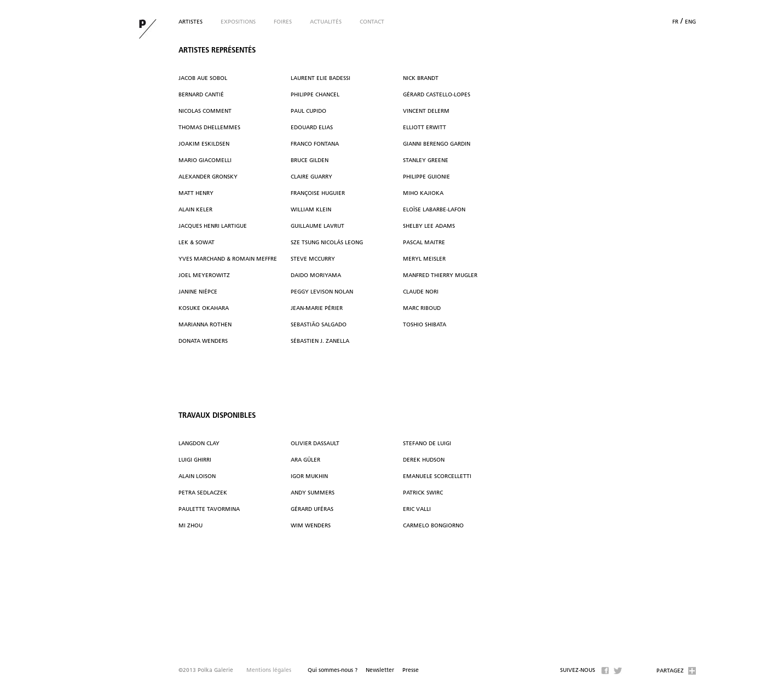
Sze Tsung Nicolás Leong (327, 243)
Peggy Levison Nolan (322, 292)
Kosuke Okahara (204, 309)
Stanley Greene (426, 161)
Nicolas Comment (205, 111)
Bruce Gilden (310, 161)
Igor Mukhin (309, 477)
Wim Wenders (311, 526)
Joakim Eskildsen (204, 144)
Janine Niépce (198, 292)
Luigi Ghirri (195, 460)
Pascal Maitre (424, 243)
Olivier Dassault (315, 444)
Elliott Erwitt (425, 128)
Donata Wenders (203, 341)
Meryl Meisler (424, 259)
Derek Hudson (424, 460)
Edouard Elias (312, 128)
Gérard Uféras (312, 510)
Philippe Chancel (315, 95)
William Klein (311, 210)
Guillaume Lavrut (318, 226)
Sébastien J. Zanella (320, 341)
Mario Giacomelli (205, 161)
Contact (372, 22)
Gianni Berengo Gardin (437, 144)
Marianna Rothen (205, 325)
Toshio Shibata (425, 325)
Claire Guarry (312, 177)
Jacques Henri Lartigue (213, 226)
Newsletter (380, 671)
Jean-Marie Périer (317, 309)
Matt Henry (196, 194)
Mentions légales (269, 671)
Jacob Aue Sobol (203, 79)
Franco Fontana (315, 144)
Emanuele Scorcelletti (437, 477)
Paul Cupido (309, 111)
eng (690, 22)
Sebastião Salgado (319, 325)
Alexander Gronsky (208, 177)
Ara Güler (305, 460)
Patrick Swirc (423, 493)
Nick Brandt (421, 79)
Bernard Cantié (201, 95)
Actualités (326, 22)
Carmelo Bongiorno (433, 526)
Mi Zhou (191, 526)
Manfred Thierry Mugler (440, 276)
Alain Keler (195, 210)
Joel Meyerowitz (204, 276)
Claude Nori (421, 292)
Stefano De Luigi (427, 444)
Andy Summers (313, 493)
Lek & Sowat (197, 243)
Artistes (191, 22)
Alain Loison (197, 477)
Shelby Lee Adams (429, 226)
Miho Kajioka (423, 194)
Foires (283, 22)
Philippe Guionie (426, 177)
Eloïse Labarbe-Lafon (434, 210)
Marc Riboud (422, 309)
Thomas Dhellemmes (209, 128)
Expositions (238, 22)
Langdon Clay (199, 444)
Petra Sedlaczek (203, 493)
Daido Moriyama (316, 276)
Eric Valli (417, 510)
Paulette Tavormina (209, 510)
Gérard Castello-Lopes (437, 95)
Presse (411, 671)
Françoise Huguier (318, 194)
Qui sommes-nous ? (333, 671)
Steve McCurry (313, 259)
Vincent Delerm (426, 111)
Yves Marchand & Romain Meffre (228, 259)
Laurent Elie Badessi (321, 79)
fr (675, 22)
